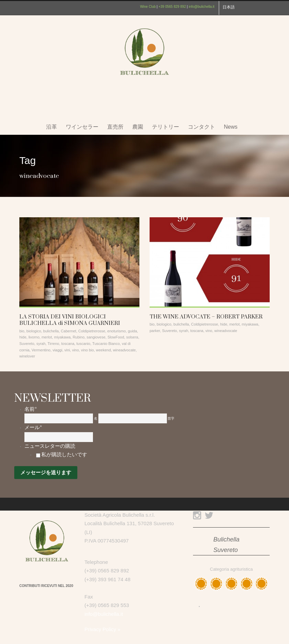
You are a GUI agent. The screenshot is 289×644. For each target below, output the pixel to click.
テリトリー (166, 127)
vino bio (88, 350)
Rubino (79, 337)
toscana (68, 344)
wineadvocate (124, 350)
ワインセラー (82, 127)
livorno (34, 337)
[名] (59, 418)
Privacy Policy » (102, 629)
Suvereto (27, 344)
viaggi (57, 350)
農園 (138, 127)
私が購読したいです (64, 455)
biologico (34, 331)
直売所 (115, 127)
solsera (132, 337)
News (231, 127)
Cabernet (68, 331)
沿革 (52, 127)
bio (22, 331)
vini (67, 350)
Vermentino (41, 350)
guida (132, 331)
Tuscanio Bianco (106, 344)
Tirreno (53, 344)
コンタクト (201, 127)
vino (75, 350)
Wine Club (148, 7)
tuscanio (83, 344)
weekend (103, 350)
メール (33, 427)
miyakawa (62, 337)
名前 (31, 409)
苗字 (171, 418)
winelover (27, 356)
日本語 (229, 7)
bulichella (51, 331)
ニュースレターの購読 (50, 446)
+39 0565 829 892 (172, 7)
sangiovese (96, 337)
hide (23, 337)
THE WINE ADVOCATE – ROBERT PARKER (206, 317)
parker (155, 331)
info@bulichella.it (201, 7)
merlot (47, 337)
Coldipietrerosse (92, 331)
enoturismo (116, 331)
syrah (41, 344)
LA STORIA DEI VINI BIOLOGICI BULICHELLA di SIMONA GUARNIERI (70, 320)
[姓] (133, 418)
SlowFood (116, 337)
